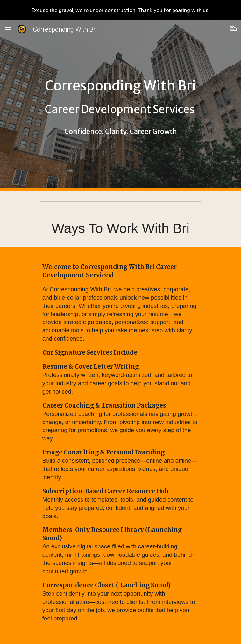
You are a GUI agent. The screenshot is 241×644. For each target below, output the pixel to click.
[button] (8, 29)
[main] (120, 106)
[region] (120, 10)
